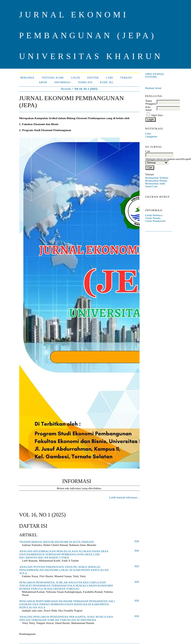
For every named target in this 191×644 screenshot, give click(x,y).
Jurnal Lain (151, 186)
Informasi (62, 82)
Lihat (148, 134)
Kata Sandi (149, 108)
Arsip (43, 82)
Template (85, 82)
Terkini (126, 78)
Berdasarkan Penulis (156, 181)
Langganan (151, 136)
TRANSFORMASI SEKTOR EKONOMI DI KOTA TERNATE (57, 542)
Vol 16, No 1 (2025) (86, 89)
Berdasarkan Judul (155, 183)
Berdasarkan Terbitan (157, 178)
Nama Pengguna (151, 102)
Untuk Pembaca (154, 215)
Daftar (93, 78)
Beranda (27, 78)
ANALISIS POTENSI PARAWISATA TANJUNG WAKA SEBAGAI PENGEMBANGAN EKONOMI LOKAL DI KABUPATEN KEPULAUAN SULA (64, 570)
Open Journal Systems (155, 75)
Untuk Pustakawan (155, 221)
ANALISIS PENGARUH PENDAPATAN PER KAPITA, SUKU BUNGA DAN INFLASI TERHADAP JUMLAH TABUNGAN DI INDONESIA (66, 618)
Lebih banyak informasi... (124, 497)
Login (75, 78)
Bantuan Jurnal (153, 88)
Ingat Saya (157, 115)
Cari (110, 78)
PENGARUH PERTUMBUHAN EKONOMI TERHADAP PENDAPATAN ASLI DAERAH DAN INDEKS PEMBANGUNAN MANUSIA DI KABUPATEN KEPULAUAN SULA (67, 604)
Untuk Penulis (153, 218)
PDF (137, 542)
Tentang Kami (53, 78)
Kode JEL (107, 82)
